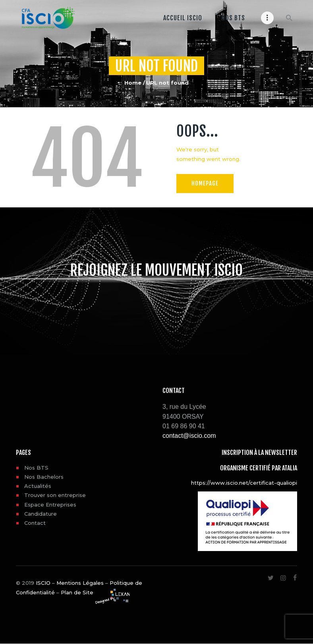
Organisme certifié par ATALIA (259, 468)
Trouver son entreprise (55, 495)
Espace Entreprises (50, 505)
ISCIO (43, 583)
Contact (35, 523)
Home (133, 83)
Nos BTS (36, 468)
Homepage (206, 183)
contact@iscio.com (189, 436)
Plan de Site (77, 592)
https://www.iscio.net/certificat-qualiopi (244, 483)
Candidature (41, 514)
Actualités (38, 486)
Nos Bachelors (44, 477)
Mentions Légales (80, 583)
